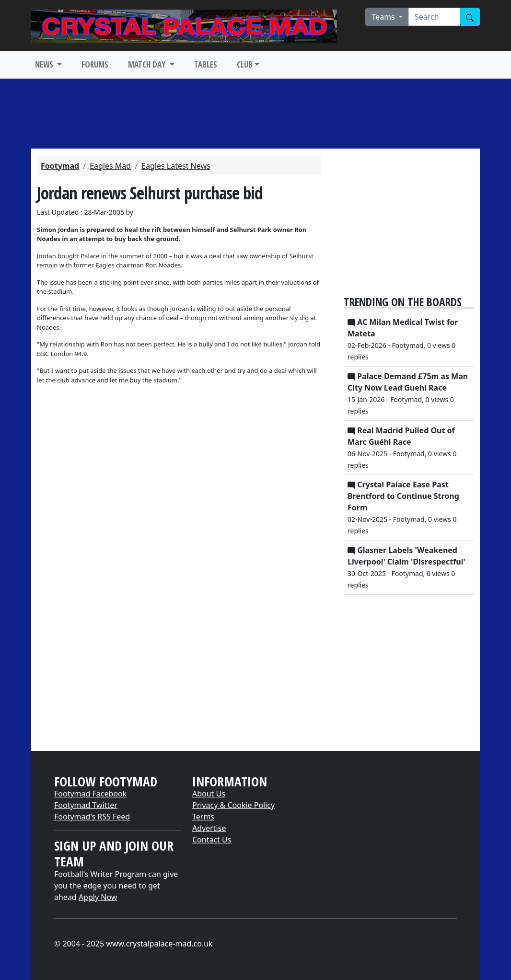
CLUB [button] (245, 64)
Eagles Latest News (176, 166)
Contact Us (212, 840)
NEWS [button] (45, 64)
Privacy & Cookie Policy (233, 805)
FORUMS (95, 64)
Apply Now (98, 897)
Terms (203, 817)
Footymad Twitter (86, 805)
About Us (209, 794)
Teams (384, 17)
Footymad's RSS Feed (92, 817)
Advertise (209, 828)
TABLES (206, 64)
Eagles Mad (110, 166)
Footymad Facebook (90, 794)
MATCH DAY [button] (148, 64)
